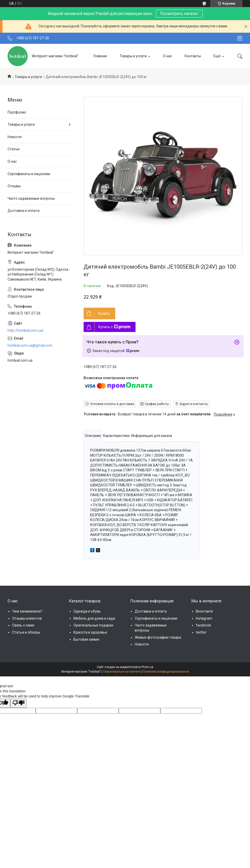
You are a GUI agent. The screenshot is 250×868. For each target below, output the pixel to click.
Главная (100, 56)
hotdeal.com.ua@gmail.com (30, 345)
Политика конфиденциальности (166, 672)
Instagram (204, 618)
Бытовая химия (86, 639)
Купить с (114, 327)
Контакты (193, 56)
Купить (104, 313)
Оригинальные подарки (93, 625)
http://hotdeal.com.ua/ (26, 330)
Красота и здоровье (90, 632)
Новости (15, 137)
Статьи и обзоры (26, 632)
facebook (203, 625)
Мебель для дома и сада (94, 618)
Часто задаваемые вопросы (31, 198)
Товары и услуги (133, 56)
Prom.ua (147, 667)
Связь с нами (23, 625)
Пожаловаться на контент (122, 672)
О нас (167, 56)
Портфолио (17, 112)
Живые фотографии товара (158, 637)
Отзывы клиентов (27, 618)
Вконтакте (204, 611)
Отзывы (14, 186)
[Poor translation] (18, 703)
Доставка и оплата (24, 211)
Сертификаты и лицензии (29, 174)
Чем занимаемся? (27, 611)
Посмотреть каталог (179, 14)
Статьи (14, 149)
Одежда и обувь (87, 611)
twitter (201, 632)
